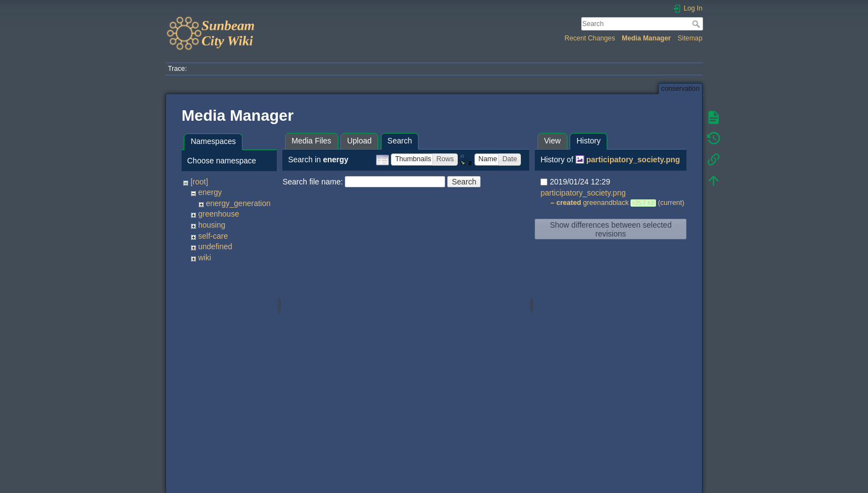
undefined (215, 247)
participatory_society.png (633, 160)
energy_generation (238, 203)
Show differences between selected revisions (611, 229)
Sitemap (690, 38)
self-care (213, 236)
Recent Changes (590, 38)
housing (212, 225)
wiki (205, 258)
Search (697, 24)
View (552, 141)
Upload (359, 141)
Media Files (312, 141)
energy (210, 192)
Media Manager (646, 38)
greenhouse (219, 214)
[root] (199, 182)
